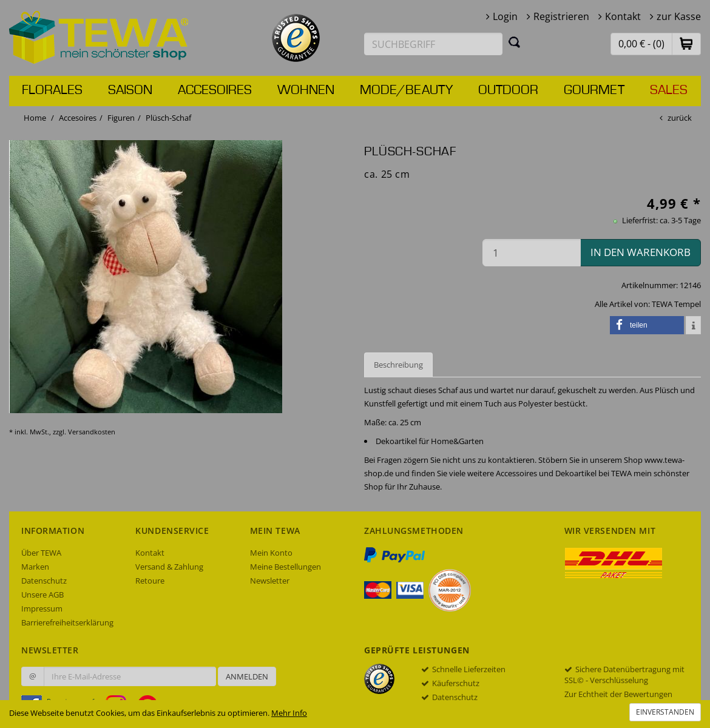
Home (35, 118)
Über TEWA (41, 553)
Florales (52, 90)
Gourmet (594, 90)
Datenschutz (44, 581)
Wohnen (306, 90)
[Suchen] (515, 42)
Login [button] (505, 16)
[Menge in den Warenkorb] (532, 253)
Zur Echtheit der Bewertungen (618, 694)
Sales (669, 90)
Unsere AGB (42, 595)
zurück (680, 118)
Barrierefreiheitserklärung (67, 622)
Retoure (150, 581)
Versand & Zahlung (169, 567)
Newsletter (270, 581)
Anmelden (247, 676)
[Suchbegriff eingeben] (433, 44)
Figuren (121, 118)
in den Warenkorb (641, 252)
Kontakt (623, 16)
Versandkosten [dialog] (92, 432)
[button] (686, 43)
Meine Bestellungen (286, 567)
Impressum (42, 608)
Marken (35, 567)
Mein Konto (271, 553)
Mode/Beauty (406, 90)
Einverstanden (665, 712)
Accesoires (215, 90)
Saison (130, 90)
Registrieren (561, 16)
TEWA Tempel (676, 304)
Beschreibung (398, 365)
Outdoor (508, 90)
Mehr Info (289, 713)
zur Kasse (679, 16)
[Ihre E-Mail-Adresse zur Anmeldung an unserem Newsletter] (130, 676)
